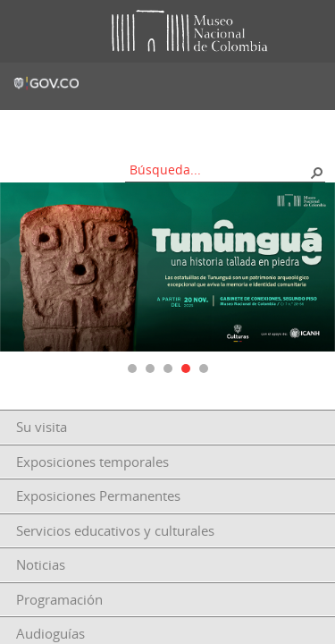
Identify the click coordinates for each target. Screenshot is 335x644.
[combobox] (219, 169)
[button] (316, 172)
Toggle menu (26, 32)
